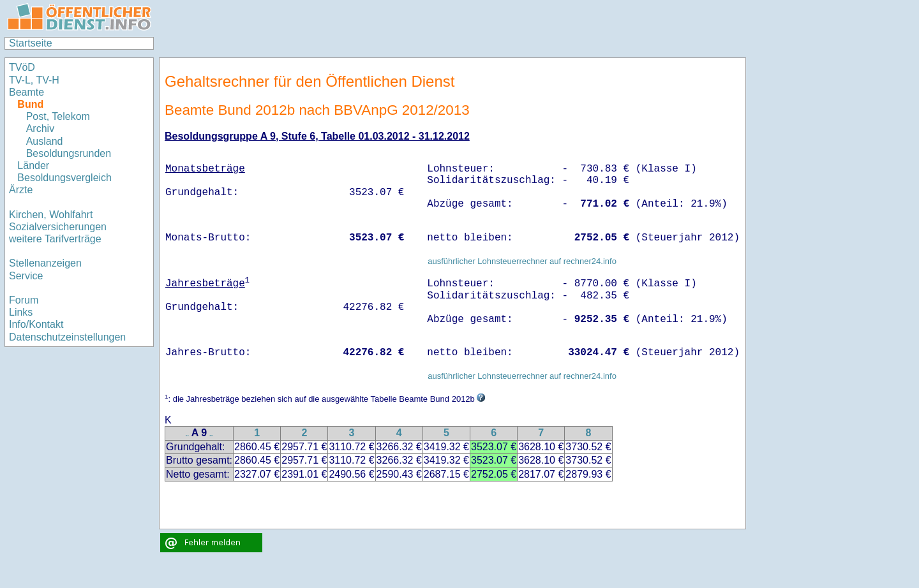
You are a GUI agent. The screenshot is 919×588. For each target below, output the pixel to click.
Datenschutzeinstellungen (67, 337)
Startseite (31, 43)
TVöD (22, 67)
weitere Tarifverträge (55, 239)
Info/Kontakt (36, 324)
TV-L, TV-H (34, 80)
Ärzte (21, 190)
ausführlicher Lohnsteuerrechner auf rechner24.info (522, 261)
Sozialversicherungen (58, 227)
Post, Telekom (58, 116)
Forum (24, 300)
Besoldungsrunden (69, 153)
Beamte (26, 92)
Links (21, 312)
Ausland (45, 141)
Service (26, 276)
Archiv (40, 129)
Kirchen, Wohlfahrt (51, 215)
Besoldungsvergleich (64, 178)
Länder (33, 165)
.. (188, 434)
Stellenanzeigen (45, 263)
